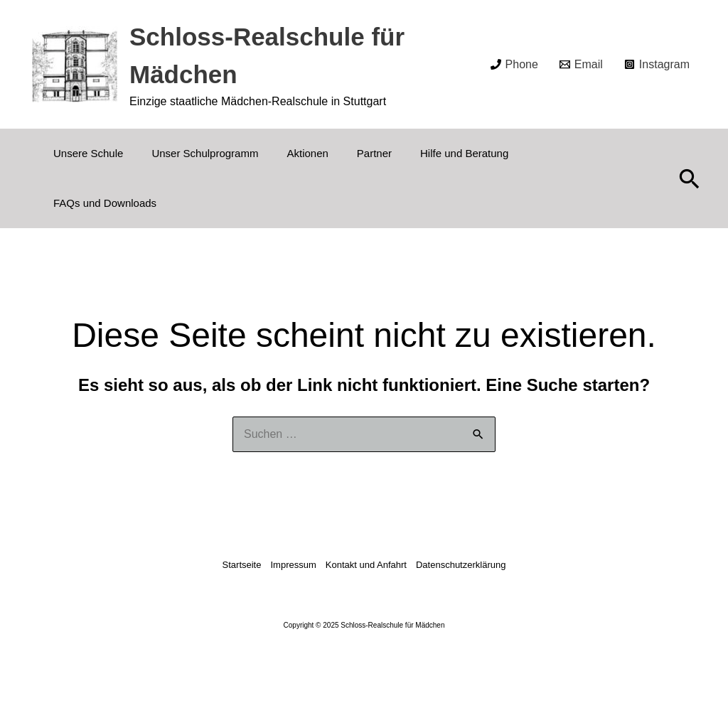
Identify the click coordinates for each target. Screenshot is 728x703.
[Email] (581, 65)
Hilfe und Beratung (464, 153)
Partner (374, 153)
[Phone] (514, 65)
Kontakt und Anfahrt (366, 565)
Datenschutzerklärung (461, 565)
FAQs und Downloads (105, 203)
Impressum (293, 565)
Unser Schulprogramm (205, 153)
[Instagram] (657, 65)
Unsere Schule (88, 153)
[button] (690, 178)
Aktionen (307, 153)
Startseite (242, 565)
